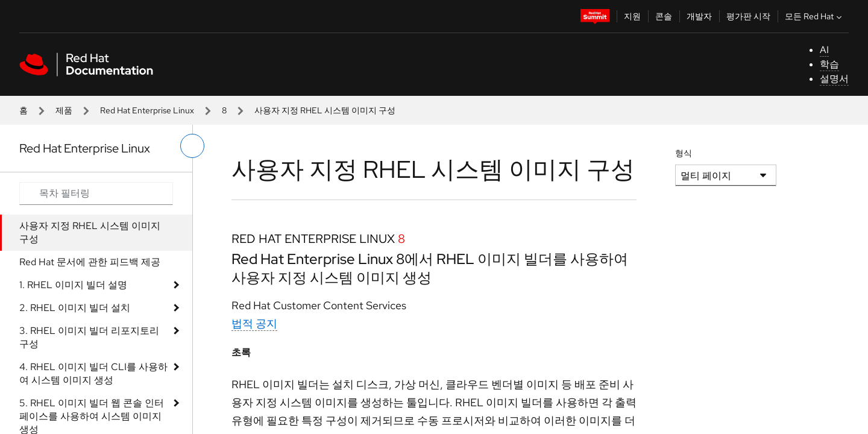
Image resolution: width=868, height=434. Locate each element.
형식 (684, 153)
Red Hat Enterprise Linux (147, 110)
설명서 (834, 79)
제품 (64, 110)
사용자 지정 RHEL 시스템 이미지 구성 (90, 232)
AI (824, 50)
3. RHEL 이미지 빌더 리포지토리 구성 (89, 337)
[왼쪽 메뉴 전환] (192, 146)
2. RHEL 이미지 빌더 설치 (75, 308)
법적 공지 (254, 323)
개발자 (699, 16)
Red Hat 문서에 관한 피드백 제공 (90, 262)
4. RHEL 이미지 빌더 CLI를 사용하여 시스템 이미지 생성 (93, 373)
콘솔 (664, 16)
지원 (632, 16)
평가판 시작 (748, 16)
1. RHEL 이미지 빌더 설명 (73, 285)
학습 (829, 64)
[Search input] (96, 193)
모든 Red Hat (815, 16)
